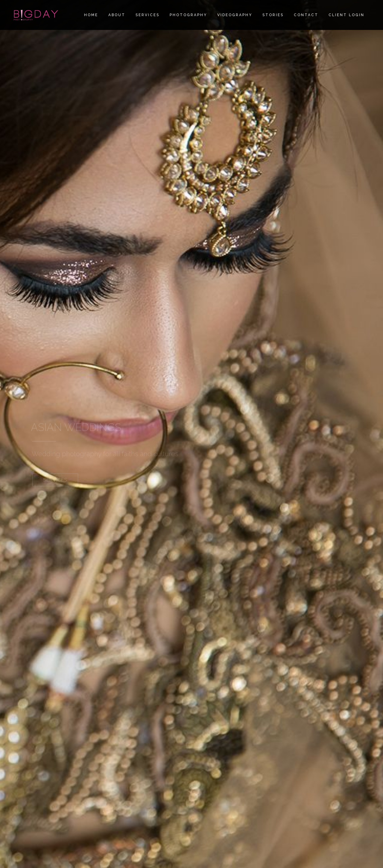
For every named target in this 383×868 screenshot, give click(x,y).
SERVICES (55, 482)
